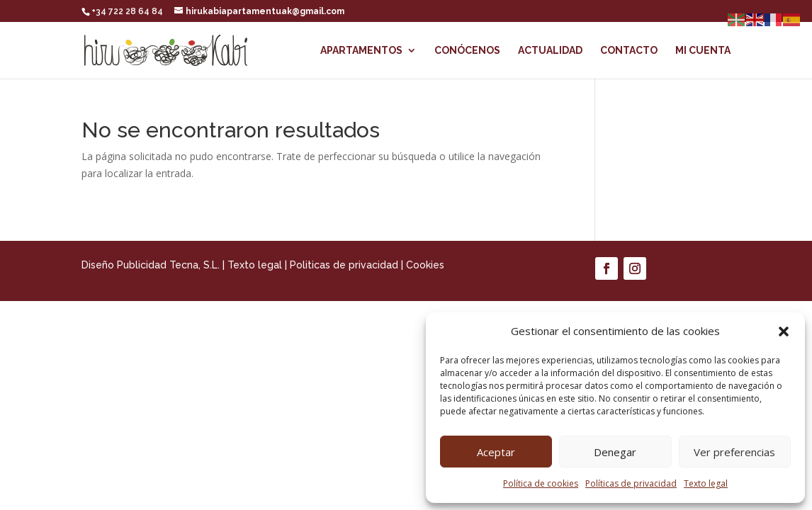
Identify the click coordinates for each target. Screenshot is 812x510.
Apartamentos (361, 51)
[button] (784, 331)
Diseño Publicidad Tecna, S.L (150, 265)
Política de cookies (541, 483)
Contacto (629, 51)
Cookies (425, 265)
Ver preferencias (734, 452)
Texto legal (706, 483)
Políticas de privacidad (631, 483)
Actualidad (550, 51)
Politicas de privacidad (344, 265)
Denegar (615, 452)
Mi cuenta (703, 51)
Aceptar (496, 452)
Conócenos (467, 51)
